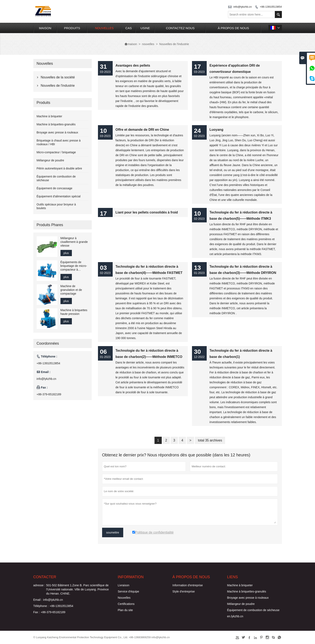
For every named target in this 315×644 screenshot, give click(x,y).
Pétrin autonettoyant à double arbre (59, 168)
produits (72, 28)
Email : (38, 600)
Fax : (37, 612)
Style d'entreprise (184, 591)
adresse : (39, 585)
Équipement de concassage (55, 188)
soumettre (113, 532)
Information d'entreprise (188, 585)
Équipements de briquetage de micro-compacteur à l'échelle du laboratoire (74, 266)
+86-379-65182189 (49, 394)
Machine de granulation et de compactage (71, 290)
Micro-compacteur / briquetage (56, 152)
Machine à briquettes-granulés (56, 124)
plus (66, 253)
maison (45, 28)
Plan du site (125, 610)
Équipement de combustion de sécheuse (253, 610)
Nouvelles (124, 598)
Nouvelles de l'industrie (58, 86)
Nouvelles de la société (58, 77)
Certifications (126, 604)
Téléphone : (41, 606)
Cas (129, 28)
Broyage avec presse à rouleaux (57, 132)
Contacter (45, 577)
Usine (145, 28)
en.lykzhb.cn (235, 616)
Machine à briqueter (49, 116)
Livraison (124, 585)
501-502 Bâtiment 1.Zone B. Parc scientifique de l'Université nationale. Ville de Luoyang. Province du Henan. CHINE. (77, 589)
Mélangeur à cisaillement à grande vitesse (74, 242)
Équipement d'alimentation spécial (59, 196)
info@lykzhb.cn (243, 7)
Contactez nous (180, 28)
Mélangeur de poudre (50, 160)
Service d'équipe (129, 591)
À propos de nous (233, 28)
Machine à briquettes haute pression (74, 312)
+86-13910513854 (271, 7)
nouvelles (104, 28)
